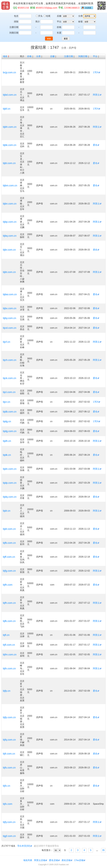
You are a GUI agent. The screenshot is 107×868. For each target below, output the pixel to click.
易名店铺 (66, 860)
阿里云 (96, 95)
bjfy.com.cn (9, 822)
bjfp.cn (7, 691)
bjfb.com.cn (9, 543)
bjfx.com (8, 804)
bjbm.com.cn (10, 186)
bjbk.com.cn (10, 145)
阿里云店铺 (40, 860)
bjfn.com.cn (9, 669)
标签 (81, 22)
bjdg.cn (7, 421)
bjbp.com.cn (10, 222)
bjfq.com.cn (9, 740)
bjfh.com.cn (9, 603)
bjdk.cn (7, 455)
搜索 (49, 39)
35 (103, 850)
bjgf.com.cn (9, 836)
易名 (95, 250)
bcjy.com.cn (9, 72)
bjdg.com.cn (10, 431)
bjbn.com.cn (10, 204)
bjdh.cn (7, 441)
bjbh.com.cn (10, 127)
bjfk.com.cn (9, 621)
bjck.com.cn (10, 378)
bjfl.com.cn (9, 645)
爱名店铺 (53, 860)
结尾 (47, 16)
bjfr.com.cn (9, 754)
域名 (5, 56)
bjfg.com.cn (9, 571)
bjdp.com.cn (10, 483)
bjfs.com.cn (9, 768)
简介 (38, 22)
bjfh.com (8, 585)
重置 (66, 39)
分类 (81, 16)
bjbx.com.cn (10, 308)
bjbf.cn (7, 109)
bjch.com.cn (10, 360)
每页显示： (47, 850)
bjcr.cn (7, 402)
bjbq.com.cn (10, 236)
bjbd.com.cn (10, 95)
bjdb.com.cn (10, 412)
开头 (40, 16)
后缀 (59, 16)
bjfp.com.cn (9, 717)
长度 (59, 33)
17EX (96, 72)
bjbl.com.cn (9, 163)
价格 (59, 27)
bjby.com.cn (10, 318)
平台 (59, 22)
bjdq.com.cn (10, 497)
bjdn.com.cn (10, 469)
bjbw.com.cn (10, 294)
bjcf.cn (7, 342)
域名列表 (28, 860)
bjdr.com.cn (9, 529)
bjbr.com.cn (9, 250)
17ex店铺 (79, 860)
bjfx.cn (7, 786)
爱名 (95, 145)
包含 (16, 16)
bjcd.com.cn (10, 328)
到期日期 (14, 33)
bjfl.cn (6, 635)
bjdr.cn (7, 511)
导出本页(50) (24, 846)
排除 (16, 22)
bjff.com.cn (9, 557)
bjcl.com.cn (9, 392)
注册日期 (14, 27)
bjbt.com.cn (9, 272)
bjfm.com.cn (10, 655)
